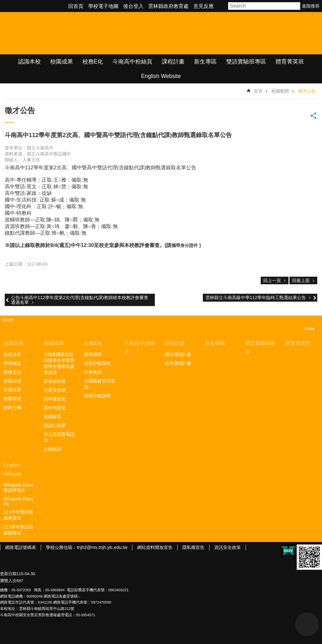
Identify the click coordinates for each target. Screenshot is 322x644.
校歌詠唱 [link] (12, 381)
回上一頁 (272, 280)
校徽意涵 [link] (12, 372)
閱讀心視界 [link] (55, 425)
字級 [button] (222, 6)
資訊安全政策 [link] (228, 547)
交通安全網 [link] (55, 390)
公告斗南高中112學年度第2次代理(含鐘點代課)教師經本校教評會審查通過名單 (80, 300)
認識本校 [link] (29, 62)
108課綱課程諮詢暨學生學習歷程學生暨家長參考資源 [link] (59, 363)
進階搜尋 (311, 6)
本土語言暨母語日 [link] (59, 437)
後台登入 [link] (133, 6)
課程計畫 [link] (173, 62)
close (309, 328)
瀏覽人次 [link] (8, 581)
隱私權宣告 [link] (193, 547)
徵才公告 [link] (307, 91)
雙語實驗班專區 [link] (246, 62)
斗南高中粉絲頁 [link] (132, 62)
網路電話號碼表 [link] (21, 547)
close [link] (8, 320)
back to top (307, 624)
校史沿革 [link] (12, 354)
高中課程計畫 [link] (178, 363)
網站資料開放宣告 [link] (155, 547)
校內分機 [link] (12, 407)
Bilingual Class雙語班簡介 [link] (18, 488)
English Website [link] (161, 76)
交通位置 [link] (12, 390)
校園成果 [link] (62, 62)
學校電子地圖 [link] (103, 6)
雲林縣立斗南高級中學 (67, 33)
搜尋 (296, 6)
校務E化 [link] (93, 62)
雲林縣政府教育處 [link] (168, 6)
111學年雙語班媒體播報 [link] (18, 530)
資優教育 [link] (52, 417)
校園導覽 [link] (12, 399)
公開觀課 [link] (52, 449)
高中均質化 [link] (55, 408)
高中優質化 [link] (55, 399)
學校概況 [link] (12, 363)
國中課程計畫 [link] (178, 354)
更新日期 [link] (8, 574)
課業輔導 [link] (93, 354)
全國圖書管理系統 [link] (100, 384)
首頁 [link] (258, 91)
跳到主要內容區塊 (3, 3)
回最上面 (301, 280)
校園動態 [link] (280, 91)
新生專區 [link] (205, 62)
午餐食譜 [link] (93, 372)
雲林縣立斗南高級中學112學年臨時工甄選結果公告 (256, 298)
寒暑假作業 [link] (55, 381)
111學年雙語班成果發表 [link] (18, 515)
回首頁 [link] (76, 6)
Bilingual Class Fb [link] (18, 501)
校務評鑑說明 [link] (97, 396)
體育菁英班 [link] (290, 62)
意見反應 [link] (204, 6)
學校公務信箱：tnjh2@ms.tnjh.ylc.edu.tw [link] (87, 547)
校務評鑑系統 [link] (97, 363)
